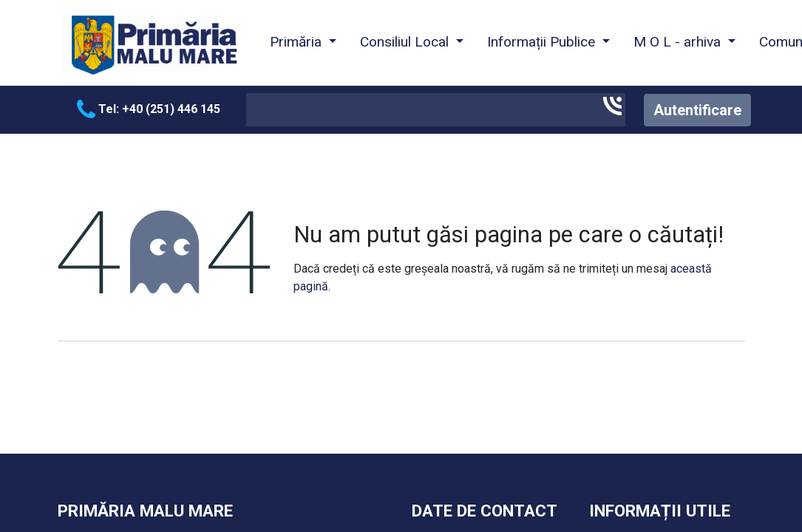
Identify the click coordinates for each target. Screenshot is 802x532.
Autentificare (697, 110)
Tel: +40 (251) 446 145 (149, 109)
